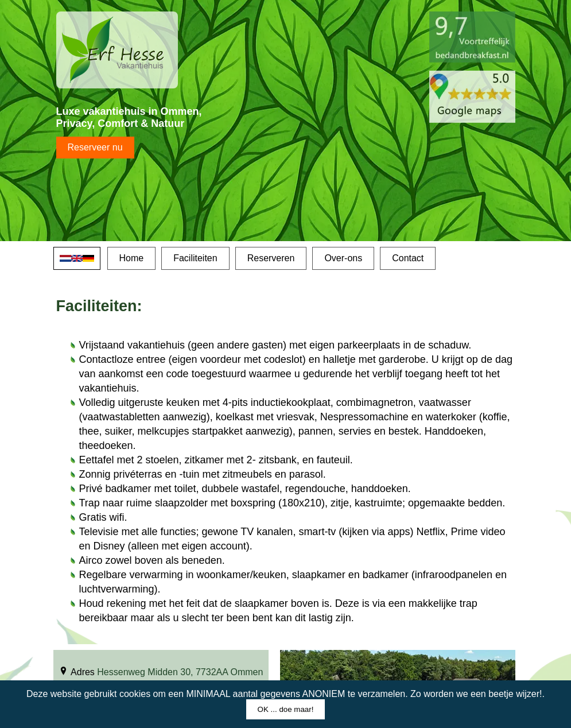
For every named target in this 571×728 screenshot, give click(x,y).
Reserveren (271, 258)
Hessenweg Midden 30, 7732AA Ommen (180, 672)
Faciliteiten (195, 258)
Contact (408, 258)
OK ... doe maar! (286, 709)
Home (132, 258)
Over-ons (343, 258)
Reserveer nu (95, 147)
